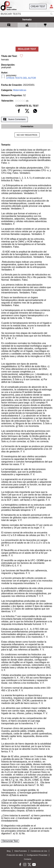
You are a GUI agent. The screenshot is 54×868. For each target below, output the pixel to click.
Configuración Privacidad (37, 855)
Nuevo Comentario (14, 119)
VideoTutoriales (21, 851)
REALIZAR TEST (27, 49)
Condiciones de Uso (39, 851)
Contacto (28, 859)
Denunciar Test (10, 841)
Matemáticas (20, 90)
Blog (9, 851)
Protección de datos (15, 855)
